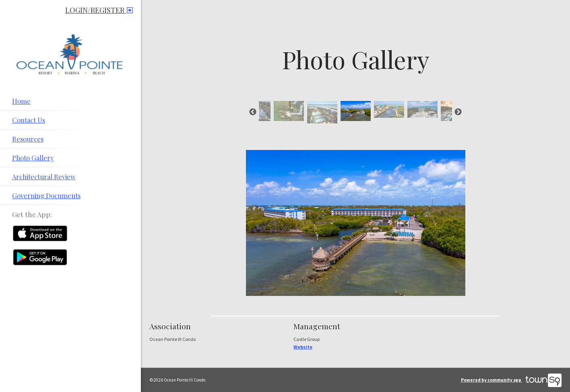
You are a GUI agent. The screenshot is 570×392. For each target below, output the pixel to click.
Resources (28, 139)
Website (303, 347)
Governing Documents (46, 195)
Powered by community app (511, 380)
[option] (356, 111)
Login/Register (99, 10)
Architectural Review (44, 177)
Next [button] (458, 112)
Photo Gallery (33, 158)
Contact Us (29, 120)
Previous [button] (253, 112)
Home (21, 101)
